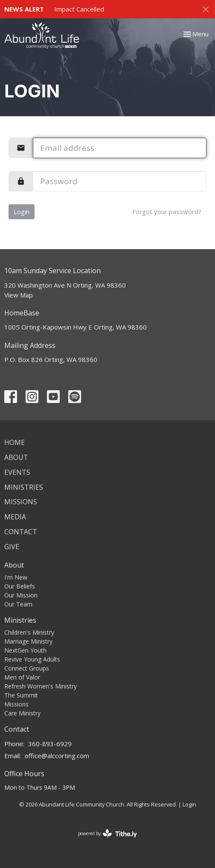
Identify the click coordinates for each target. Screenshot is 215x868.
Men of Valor (22, 677)
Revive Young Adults (32, 659)
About (16, 457)
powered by (107, 834)
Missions (21, 502)
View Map (19, 295)
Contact (21, 532)
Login (22, 212)
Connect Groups (27, 668)
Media (15, 517)
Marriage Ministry (28, 641)
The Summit (21, 695)
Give (12, 547)
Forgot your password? (167, 212)
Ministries (24, 487)
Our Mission (21, 595)
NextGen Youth (25, 650)
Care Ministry (22, 713)
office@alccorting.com (57, 756)
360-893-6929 (50, 744)
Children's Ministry (29, 632)
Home (15, 442)
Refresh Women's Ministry (41, 686)
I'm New (16, 577)
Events (17, 472)
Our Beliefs (20, 586)
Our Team (18, 604)
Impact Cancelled (79, 9)
